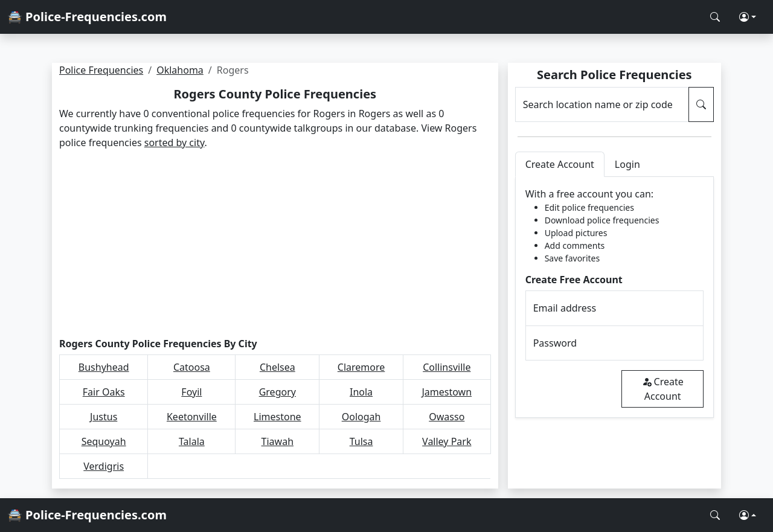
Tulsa (361, 441)
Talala (192, 441)
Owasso (447, 417)
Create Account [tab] (560, 164)
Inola (361, 392)
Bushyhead (104, 367)
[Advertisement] (275, 244)
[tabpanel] (614, 297)
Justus (104, 417)
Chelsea (277, 367)
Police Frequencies (101, 70)
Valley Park (447, 441)
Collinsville (447, 367)
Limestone (277, 417)
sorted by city (175, 143)
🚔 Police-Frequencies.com (87, 17)
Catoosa (192, 367)
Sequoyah (104, 441)
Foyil (191, 392)
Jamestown (447, 392)
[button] (748, 17)
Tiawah (277, 441)
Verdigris (104, 466)
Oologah (361, 417)
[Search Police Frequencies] (715, 17)
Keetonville (192, 417)
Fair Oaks (104, 392)
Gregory (277, 392)
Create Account (663, 389)
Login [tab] (627, 164)
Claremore (361, 367)
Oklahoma (180, 70)
